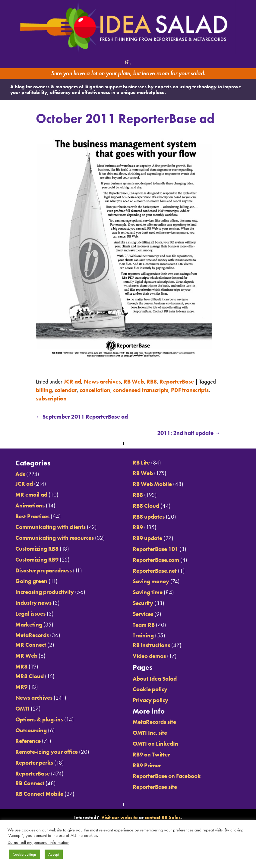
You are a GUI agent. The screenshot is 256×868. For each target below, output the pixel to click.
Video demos (149, 656)
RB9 (138, 527)
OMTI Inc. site (150, 733)
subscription (51, 399)
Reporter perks (34, 763)
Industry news (33, 603)
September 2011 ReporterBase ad (82, 417)
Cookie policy (150, 689)
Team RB (144, 625)
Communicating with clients (51, 527)
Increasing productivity (45, 592)
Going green (31, 581)
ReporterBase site (155, 787)
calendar (66, 390)
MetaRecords (32, 635)
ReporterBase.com (156, 560)
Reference (28, 741)
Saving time (148, 592)
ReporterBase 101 (155, 549)
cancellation (95, 390)
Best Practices (32, 517)
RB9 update (147, 538)
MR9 (21, 687)
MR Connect (31, 645)
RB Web (134, 382)
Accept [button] (54, 854)
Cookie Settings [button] (25, 854)
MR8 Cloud (30, 676)
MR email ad (31, 495)
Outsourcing (31, 730)
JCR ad (72, 382)
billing (44, 390)
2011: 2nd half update (189, 433)
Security (143, 603)
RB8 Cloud (146, 506)
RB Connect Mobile (39, 794)
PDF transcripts (190, 390)
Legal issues (30, 614)
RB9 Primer (147, 766)
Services (143, 614)
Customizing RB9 (37, 560)
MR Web (26, 656)
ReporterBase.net (155, 571)
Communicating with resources (55, 538)
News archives (102, 382)
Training (143, 636)
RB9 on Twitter (151, 755)
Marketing (29, 625)
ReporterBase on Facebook (167, 776)
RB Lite (141, 463)
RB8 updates (149, 517)
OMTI (22, 709)
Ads (20, 474)
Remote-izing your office (47, 752)
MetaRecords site (154, 722)
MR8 (21, 667)
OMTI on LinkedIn (155, 744)
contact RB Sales (163, 818)
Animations (30, 506)
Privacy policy (150, 700)
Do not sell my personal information (38, 842)
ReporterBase (177, 382)
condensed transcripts (141, 390)
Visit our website (120, 818)
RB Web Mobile (152, 484)
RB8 (152, 382)
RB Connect (30, 783)
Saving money (151, 581)
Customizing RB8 (37, 549)
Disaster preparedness (44, 571)
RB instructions (151, 645)
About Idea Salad (155, 679)
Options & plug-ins (39, 720)
